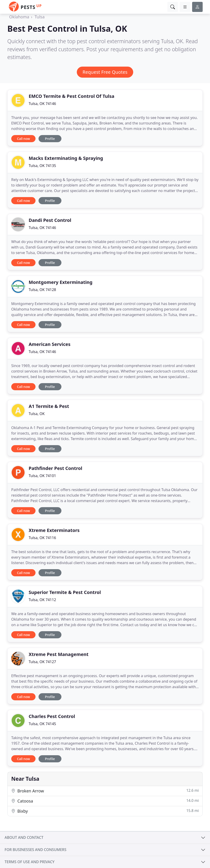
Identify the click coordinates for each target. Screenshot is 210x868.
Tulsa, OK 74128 (42, 290)
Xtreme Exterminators (54, 530)
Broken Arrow (105, 791)
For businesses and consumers (35, 850)
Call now (23, 139)
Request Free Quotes (105, 72)
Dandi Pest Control (50, 220)
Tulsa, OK (37, 414)
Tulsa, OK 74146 (42, 104)
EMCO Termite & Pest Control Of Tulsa (72, 96)
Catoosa (105, 801)
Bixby (105, 811)
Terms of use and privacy (30, 862)
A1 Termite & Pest (49, 406)
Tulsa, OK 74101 (42, 476)
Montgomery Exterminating (61, 282)
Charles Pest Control (52, 716)
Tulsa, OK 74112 (42, 600)
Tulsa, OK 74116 (42, 538)
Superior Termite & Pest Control (65, 592)
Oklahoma (19, 17)
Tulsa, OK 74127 (42, 662)
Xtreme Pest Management (59, 654)
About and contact (24, 837)
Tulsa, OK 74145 (42, 724)
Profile (50, 139)
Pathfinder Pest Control (55, 468)
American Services (50, 344)
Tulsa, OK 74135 (42, 166)
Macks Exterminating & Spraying (66, 158)
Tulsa (40, 17)
